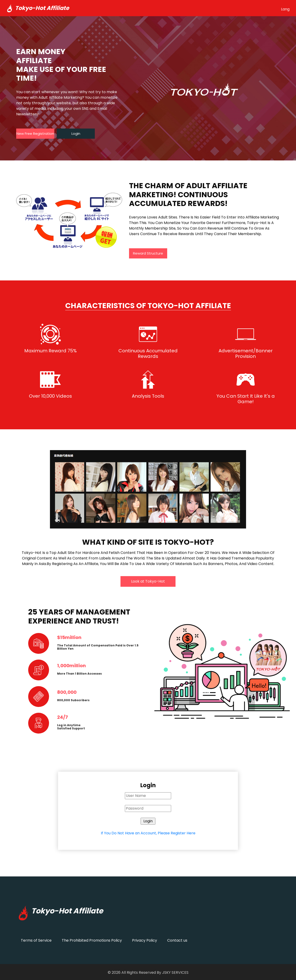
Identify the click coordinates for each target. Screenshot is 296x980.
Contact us (177, 940)
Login (76, 134)
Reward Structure (148, 253)
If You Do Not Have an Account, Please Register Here (148, 833)
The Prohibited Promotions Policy (92, 940)
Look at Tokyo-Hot (148, 581)
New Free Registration (35, 134)
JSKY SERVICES (175, 972)
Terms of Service (36, 940)
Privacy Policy (145, 940)
